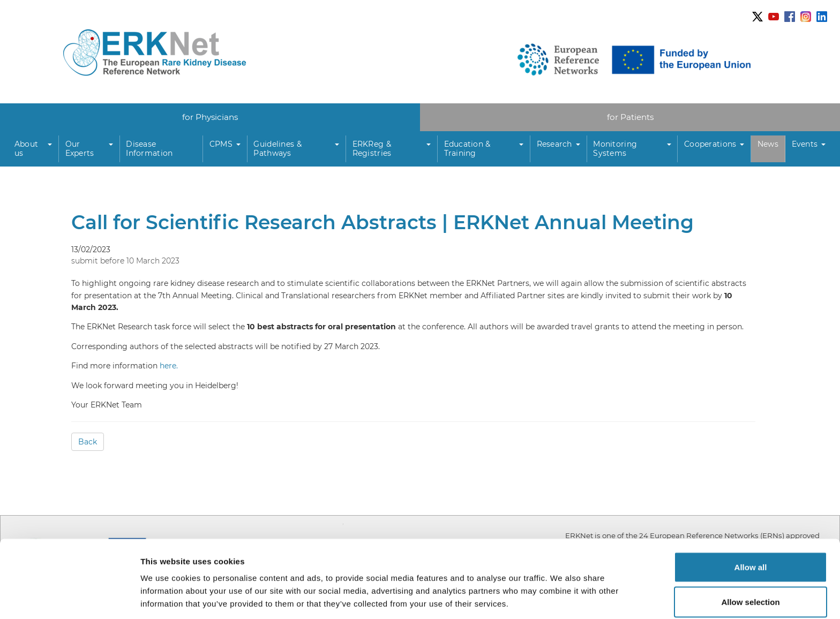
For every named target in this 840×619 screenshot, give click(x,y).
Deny (751, 590)
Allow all (751, 520)
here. (169, 366)
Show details (562, 591)
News (768, 144)
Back (88, 442)
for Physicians (210, 117)
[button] (33, 149)
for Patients (630, 117)
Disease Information (149, 149)
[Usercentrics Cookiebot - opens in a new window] (69, 598)
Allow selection (750, 556)
